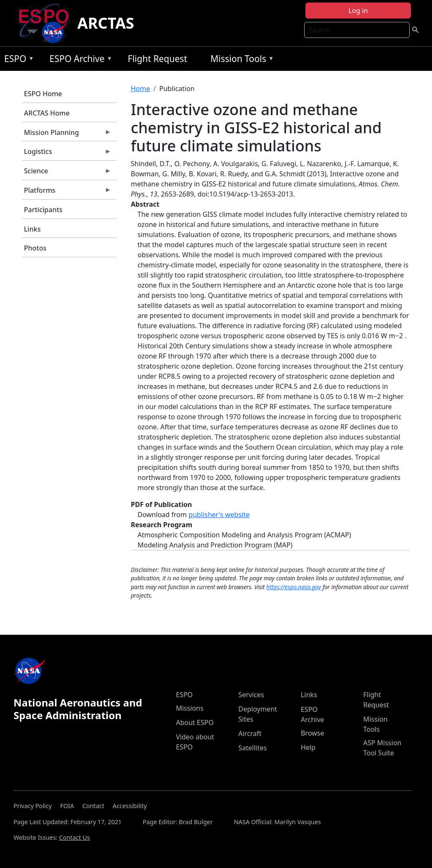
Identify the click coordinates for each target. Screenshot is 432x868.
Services (251, 695)
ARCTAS (106, 23)
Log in (358, 11)
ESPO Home (43, 94)
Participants (43, 210)
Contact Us (74, 837)
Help (308, 747)
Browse (312, 733)
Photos (35, 248)
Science (67, 173)
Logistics (67, 154)
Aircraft (250, 733)
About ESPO (195, 722)
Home (140, 89)
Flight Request (158, 59)
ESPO (17, 60)
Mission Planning (67, 135)
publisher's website (219, 515)
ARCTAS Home (47, 113)
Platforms (67, 192)
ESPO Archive (79, 60)
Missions (190, 708)
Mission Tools (240, 60)
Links (32, 229)
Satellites (252, 748)
